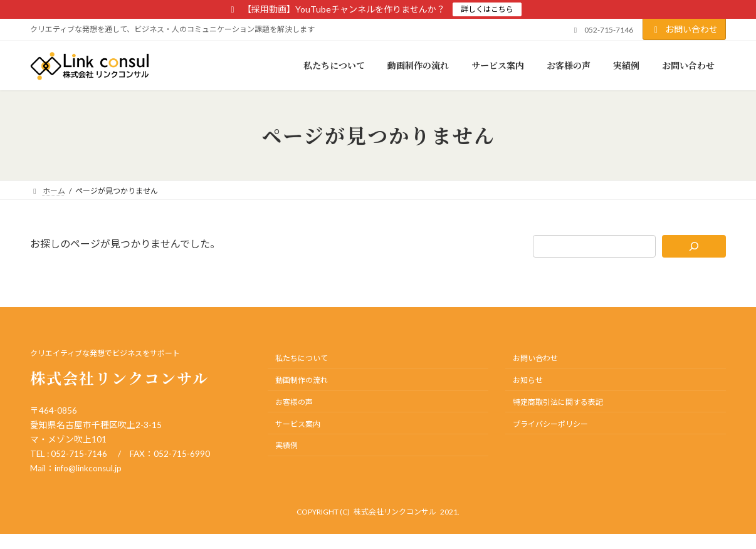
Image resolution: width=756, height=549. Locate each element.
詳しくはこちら (487, 9)
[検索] (694, 246)
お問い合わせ (685, 29)
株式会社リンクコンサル (395, 512)
